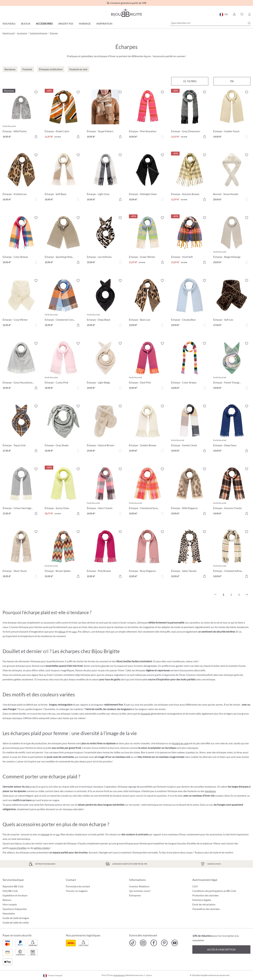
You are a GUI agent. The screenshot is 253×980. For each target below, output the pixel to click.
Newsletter (9, 913)
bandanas (210, 791)
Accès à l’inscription (221, 949)
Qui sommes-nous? (140, 891)
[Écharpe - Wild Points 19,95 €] (21, 115)
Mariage (85, 23)
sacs (74, 632)
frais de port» (119, 975)
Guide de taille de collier (16, 922)
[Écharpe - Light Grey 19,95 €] (105, 178)
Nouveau (9, 23)
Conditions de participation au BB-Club (214, 891)
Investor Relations (139, 886)
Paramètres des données (206, 909)
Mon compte (10, 904)
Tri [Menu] (232, 81)
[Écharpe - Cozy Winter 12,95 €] (21, 303)
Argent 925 (66, 23)
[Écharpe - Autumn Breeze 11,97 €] (190, 178)
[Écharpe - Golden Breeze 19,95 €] (148, 429)
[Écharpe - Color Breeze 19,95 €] (21, 240)
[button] (234, 14)
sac (58, 834)
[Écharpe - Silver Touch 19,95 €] (21, 554)
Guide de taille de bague (16, 918)
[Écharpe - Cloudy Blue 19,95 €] (190, 303)
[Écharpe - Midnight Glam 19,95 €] (148, 178)
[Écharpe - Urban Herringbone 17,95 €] (21, 492)
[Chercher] (249, 23)
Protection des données (205, 895)
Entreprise (135, 895)
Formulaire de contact (78, 886)
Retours (7, 900)
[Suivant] (247, 595)
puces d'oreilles (18, 848)
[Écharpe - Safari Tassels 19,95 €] (190, 554)
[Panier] (249, 14)
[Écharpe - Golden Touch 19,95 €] (232, 115)
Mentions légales (202, 900)
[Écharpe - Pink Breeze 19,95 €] (105, 554)
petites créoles (42, 848)
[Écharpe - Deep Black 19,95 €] (105, 303)
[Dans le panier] (36, 137)
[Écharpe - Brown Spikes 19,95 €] (63, 554)
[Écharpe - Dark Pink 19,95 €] (148, 366)
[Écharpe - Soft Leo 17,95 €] (232, 303)
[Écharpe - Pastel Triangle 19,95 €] (232, 366)
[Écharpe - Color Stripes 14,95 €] (190, 366)
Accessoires (44, 23)
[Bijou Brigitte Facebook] (154, 943)
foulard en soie (180, 743)
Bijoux (26, 23)
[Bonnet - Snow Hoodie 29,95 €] (232, 178)
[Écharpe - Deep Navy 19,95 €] (232, 429)
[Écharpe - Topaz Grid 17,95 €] (21, 429)
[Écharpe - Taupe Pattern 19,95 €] (105, 115)
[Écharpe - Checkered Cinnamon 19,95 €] (63, 303)
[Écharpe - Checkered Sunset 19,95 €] (148, 492)
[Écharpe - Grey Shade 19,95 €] (63, 429)
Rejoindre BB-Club (13, 886)
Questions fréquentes (15, 909)
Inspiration (104, 23)
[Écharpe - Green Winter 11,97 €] (148, 240)
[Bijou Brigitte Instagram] (143, 943)
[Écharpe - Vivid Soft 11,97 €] (190, 240)
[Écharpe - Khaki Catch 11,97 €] (63, 115)
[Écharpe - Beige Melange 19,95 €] (232, 240)
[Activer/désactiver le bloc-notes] (36, 92)
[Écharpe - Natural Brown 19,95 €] (105, 429)
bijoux (62, 632)
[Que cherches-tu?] (210, 23)
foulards (146, 714)
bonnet (45, 834)
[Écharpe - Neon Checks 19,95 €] (105, 492)
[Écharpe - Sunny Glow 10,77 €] (63, 492)
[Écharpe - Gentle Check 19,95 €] (190, 429)
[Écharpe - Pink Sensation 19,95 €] (148, 115)
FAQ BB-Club (10, 891)
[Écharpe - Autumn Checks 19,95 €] (232, 492)
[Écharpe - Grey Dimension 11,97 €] (190, 115)
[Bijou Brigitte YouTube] (175, 943)
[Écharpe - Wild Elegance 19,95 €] (190, 492)
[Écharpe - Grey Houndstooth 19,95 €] (21, 366)
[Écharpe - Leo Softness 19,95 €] (105, 240)
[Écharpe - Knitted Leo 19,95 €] (21, 178)
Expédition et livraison (15, 895)
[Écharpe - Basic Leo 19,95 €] (148, 303)
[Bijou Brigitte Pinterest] (164, 943)
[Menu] (190, 81)
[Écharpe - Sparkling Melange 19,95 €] (63, 240)
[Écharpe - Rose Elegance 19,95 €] (148, 554)
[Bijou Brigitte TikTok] (133, 943)
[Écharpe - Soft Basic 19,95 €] (63, 178)
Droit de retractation (204, 904)
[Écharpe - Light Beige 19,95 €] (105, 366)
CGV (195, 886)
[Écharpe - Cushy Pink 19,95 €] (63, 366)
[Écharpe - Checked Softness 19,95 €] (232, 554)
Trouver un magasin (77, 891)
